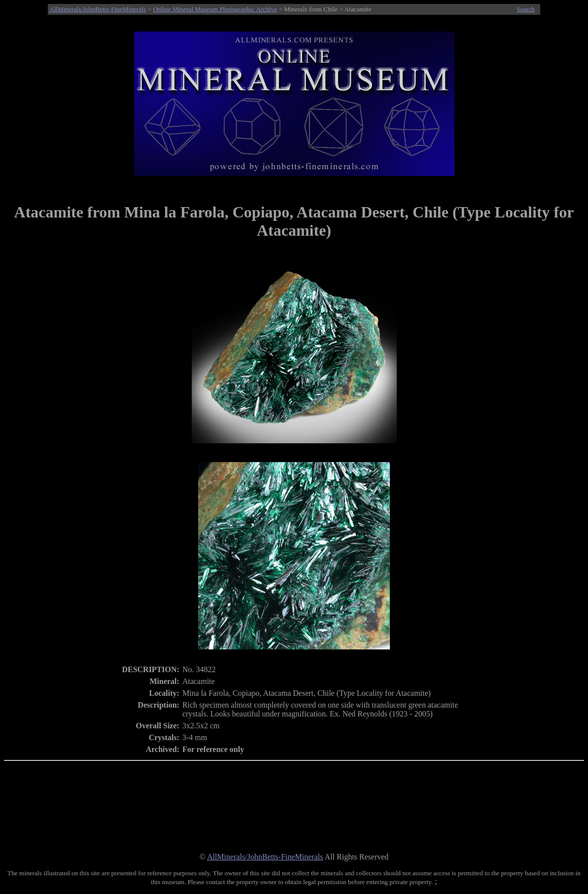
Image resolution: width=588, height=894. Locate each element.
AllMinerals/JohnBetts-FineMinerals (98, 9)
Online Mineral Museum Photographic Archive (215, 9)
